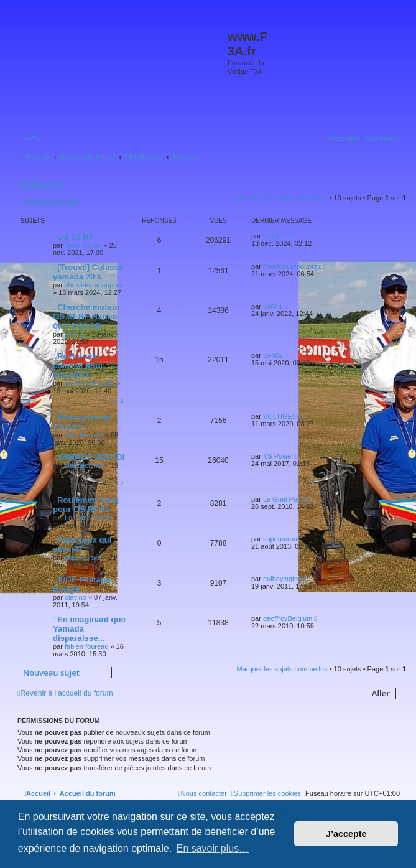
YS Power (278, 456)
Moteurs (40, 184)
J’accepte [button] (346, 834)
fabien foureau (86, 646)
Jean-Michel (83, 245)
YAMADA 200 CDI (91, 457)
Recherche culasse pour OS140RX (78, 366)
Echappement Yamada (82, 422)
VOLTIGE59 (281, 416)
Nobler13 (277, 236)
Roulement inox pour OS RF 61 (86, 505)
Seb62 (273, 355)
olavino (76, 597)
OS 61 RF (76, 237)
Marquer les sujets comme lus (282, 198)
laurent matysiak (90, 383)
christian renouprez (94, 285)
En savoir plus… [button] (213, 848)
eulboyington (282, 579)
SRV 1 (75, 334)
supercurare (83, 558)
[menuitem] (32, 138)
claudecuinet (84, 435)
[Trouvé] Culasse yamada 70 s (88, 272)
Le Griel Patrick (88, 518)
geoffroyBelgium (288, 618)
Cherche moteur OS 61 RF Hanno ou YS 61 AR (86, 316)
